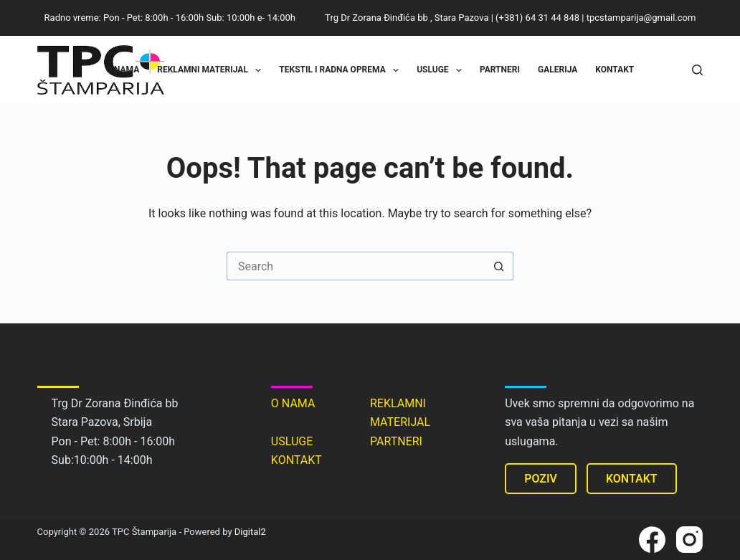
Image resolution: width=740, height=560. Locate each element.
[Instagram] (689, 540)
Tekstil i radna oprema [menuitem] (342, 70)
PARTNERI (396, 441)
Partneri (500, 70)
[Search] (697, 70)
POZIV (541, 479)
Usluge (442, 70)
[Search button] (499, 266)
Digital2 (250, 532)
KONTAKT (297, 460)
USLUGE (292, 441)
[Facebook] (652, 540)
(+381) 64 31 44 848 (537, 18)
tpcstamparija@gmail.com (641, 18)
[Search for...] (356, 266)
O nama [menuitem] (123, 70)
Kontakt (615, 70)
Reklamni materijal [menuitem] (212, 70)
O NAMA (293, 403)
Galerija (558, 70)
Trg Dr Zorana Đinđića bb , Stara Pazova (407, 18)
